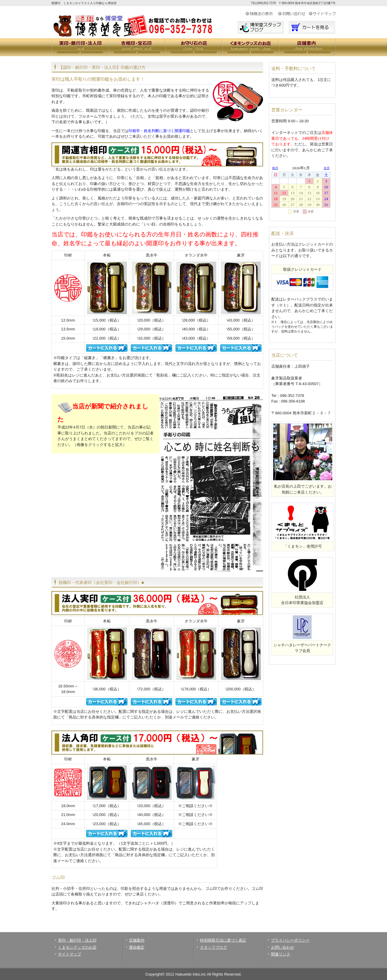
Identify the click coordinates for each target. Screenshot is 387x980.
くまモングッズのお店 (250, 47)
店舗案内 (137, 940)
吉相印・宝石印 (137, 47)
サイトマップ (322, 14)
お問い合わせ (293, 14)
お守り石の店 (193, 47)
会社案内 (307, 47)
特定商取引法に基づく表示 (262, 14)
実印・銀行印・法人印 (80, 47)
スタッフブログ (213, 947)
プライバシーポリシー (290, 940)
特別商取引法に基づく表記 (223, 940)
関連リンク (281, 954)
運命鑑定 (137, 947)
